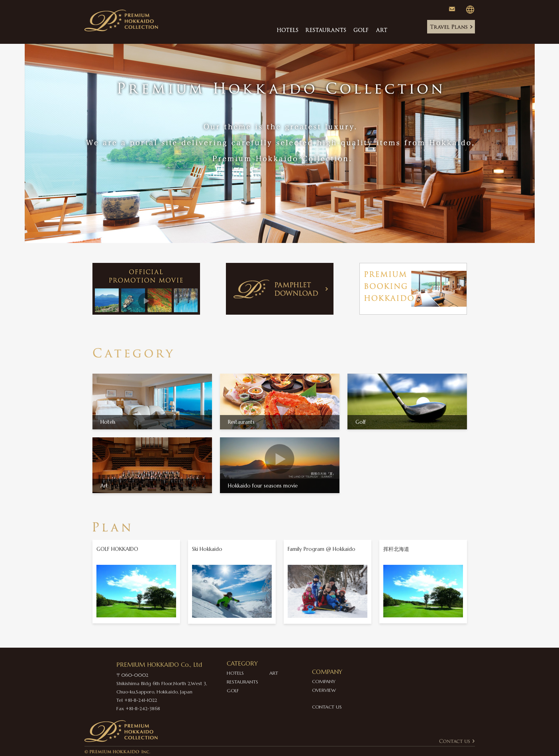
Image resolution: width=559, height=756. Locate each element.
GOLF (233, 690)
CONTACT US (327, 707)
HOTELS (235, 673)
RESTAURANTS (242, 682)
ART (274, 673)
